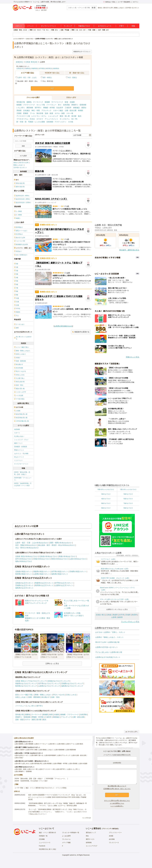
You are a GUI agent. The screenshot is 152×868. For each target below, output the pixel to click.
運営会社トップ (91, 833)
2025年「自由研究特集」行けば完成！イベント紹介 (23, 484)
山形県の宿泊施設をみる (63, 326)
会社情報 (112, 839)
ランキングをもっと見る (130, 622)
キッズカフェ (65, 119)
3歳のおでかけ (128, 494)
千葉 (44, 30)
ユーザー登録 (19, 788)
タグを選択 (23, 156)
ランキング (68, 26)
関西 (73, 30)
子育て (122, 26)
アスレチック (46, 110)
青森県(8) (34, 68)
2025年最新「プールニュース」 (23, 479)
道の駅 (74, 116)
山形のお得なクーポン (22, 755)
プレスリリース (114, 843)
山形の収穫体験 (59, 750)
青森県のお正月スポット (44, 583)
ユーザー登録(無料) (124, 2)
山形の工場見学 (20, 750)
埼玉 (47, 30)
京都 (80, 30)
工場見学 (68, 108)
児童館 (19, 113)
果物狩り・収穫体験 (79, 105)
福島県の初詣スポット (60, 574)
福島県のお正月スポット (24, 588)
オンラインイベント (49, 26)
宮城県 (128, 615)
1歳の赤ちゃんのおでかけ (128, 489)
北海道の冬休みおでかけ (48, 556)
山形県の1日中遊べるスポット (107, 647)
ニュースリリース (45, 843)
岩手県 (122, 615)
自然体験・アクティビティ (56, 122)
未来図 (111, 836)
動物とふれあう (119, 8)
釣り (60, 105)
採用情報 (89, 843)
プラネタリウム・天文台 (26, 119)
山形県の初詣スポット (42, 574)
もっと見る (86, 818)
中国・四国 (92, 30)
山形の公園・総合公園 (79, 755)
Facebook (42, 846)
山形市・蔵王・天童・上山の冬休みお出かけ (32, 543)
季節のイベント (19, 450)
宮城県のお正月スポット (24, 585)
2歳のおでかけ (106, 494)
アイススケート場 (23, 116)
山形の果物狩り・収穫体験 (23, 771)
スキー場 (70, 113)
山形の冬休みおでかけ (78, 559)
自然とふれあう (21, 697)
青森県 (115, 615)
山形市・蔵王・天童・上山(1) (27, 78)
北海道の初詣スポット (24, 571)
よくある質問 (66, 836)
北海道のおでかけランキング (58, 681)
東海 (53, 30)
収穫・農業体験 (34, 697)
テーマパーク (38, 102)
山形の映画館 (47, 763)
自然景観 (66, 105)
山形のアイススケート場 (47, 769)
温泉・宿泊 (55, 697)
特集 (133, 26)
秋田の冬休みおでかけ (60, 559)
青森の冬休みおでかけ (67, 556)
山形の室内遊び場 (36, 763)
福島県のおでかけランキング (72, 686)
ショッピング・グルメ (21, 440)
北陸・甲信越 (65, 30)
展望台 (84, 108)
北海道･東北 (100, 615)
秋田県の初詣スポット (24, 574)
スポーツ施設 (58, 110)
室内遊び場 (21, 102)
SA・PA (74, 119)
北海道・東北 (18, 30)
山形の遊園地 (19, 744)
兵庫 (84, 30)
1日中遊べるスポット (132, 8)
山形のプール (70, 744)
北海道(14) (20, 68)
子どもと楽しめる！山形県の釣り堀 (109, 652)
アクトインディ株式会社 (110, 829)
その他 (71, 122)
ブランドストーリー (115, 833)
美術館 (19, 110)
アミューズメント (51, 119)
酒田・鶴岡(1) (47, 78)
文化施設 (26, 110)
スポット (19, 26)
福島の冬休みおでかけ (24, 561)
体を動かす (46, 697)
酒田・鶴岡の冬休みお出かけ (61, 543)
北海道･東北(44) (31, 62)
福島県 (120, 617)
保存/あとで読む (109, 2)
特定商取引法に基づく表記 (47, 849)
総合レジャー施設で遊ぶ (24, 695)
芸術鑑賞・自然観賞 (21, 447)
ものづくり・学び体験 (21, 454)
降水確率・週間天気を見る (129, 250)
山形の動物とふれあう (46, 750)
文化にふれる (71, 695)
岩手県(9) (42, 68)
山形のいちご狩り (73, 769)
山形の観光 (79, 744)
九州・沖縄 (101, 30)
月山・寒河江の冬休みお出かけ (27, 548)
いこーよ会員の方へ (117, 806)
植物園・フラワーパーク (26, 105)
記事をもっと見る (52, 663)
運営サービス (90, 839)
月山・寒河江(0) (47, 81)
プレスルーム (66, 839)
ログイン (135, 2)
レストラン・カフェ (39, 116)
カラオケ (40, 119)
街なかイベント (19, 457)
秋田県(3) (49, 68)
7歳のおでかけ (128, 503)
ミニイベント (18, 460)
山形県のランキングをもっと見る (117, 609)
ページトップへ (132, 732)
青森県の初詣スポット (42, 571)
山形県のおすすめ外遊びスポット (108, 657)
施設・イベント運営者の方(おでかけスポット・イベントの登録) (46, 788)
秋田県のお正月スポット (44, 585)
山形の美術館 (73, 763)
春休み (100, 8)
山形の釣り (52, 744)
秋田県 (134, 615)
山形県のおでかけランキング (49, 686)
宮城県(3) (27, 68)
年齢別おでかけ (84, 26)
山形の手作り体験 (32, 750)
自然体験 (17, 429)
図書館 (26, 113)
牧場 (66, 102)
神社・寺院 (36, 110)
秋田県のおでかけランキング (26, 686)
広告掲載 (42, 839)
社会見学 (60, 108)
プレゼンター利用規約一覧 (71, 833)
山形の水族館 (83, 763)
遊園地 (29, 102)
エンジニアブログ (92, 846)
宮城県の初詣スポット (78, 571)
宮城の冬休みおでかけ (42, 559)
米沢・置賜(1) (72, 78)
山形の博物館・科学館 (60, 763)
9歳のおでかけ (128, 508)
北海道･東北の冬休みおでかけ (27, 556)
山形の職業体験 (71, 750)
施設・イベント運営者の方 (47, 833)
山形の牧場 (61, 744)
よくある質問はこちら (117, 803)
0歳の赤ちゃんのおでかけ (106, 489)
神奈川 (39, 30)
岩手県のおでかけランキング (49, 683)
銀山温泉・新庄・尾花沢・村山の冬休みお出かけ (57, 545)
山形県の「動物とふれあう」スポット (109, 637)
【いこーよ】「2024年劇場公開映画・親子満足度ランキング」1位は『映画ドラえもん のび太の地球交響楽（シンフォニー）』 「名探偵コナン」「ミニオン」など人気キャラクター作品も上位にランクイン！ (57, 812)
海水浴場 (40, 113)
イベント (30, 26)
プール (32, 113)
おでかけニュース (105, 26)
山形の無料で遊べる (37, 755)
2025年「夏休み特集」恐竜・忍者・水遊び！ (22, 473)
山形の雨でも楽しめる (22, 763)
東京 (35, 30)
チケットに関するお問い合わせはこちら (117, 801)
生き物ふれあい (19, 436)
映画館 (81, 110)
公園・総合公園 (71, 110)
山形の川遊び (19, 758)
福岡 (107, 30)
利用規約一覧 (43, 836)
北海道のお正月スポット (24, 583)
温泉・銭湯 (49, 113)
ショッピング (53, 116)
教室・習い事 (65, 116)
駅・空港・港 (21, 122)
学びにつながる (59, 695)
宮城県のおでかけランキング (72, 683)
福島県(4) (56, 68)
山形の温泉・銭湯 (20, 769)
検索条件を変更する (81, 332)
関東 (31, 30)
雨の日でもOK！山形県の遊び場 (107, 642)
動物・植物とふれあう (43, 695)
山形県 (114, 617)
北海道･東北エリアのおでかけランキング (31, 681)
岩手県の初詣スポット (60, 571)
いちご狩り (21, 108)
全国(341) (19, 62)
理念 (87, 836)
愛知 (56, 30)
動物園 (47, 102)
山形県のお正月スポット (64, 585)
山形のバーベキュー (41, 744)
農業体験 (30, 108)
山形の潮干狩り (61, 769)
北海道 (25, 30)
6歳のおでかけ (106, 503)
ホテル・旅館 (60, 113)
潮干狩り (38, 108)
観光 (80, 116)
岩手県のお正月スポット (64, 583)
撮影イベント (18, 443)
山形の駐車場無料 (50, 755)
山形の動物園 (29, 744)
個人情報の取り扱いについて (117, 786)
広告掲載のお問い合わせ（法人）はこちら (117, 789)
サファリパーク (57, 102)
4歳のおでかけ (106, 499)
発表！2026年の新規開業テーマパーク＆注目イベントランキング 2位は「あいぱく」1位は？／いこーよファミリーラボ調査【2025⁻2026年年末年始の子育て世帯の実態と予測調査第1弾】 (57, 797)
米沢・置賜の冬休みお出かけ (26, 545)
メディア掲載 (66, 843)
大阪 (77, 30)
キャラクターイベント (21, 464)
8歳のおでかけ (106, 508)
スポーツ (17, 433)
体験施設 (76, 108)
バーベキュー (51, 105)
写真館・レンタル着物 (36, 122)
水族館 (72, 102)
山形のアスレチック (64, 755)
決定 (52, 88)
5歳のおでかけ (128, 499)
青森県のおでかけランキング (26, 683)
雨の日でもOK (108, 8)
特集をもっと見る (133, 357)
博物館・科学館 (49, 108)
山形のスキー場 (32, 769)
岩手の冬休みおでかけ (24, 559)
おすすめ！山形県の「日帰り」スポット (110, 632)
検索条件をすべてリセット (82, 52)
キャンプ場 (41, 105)
